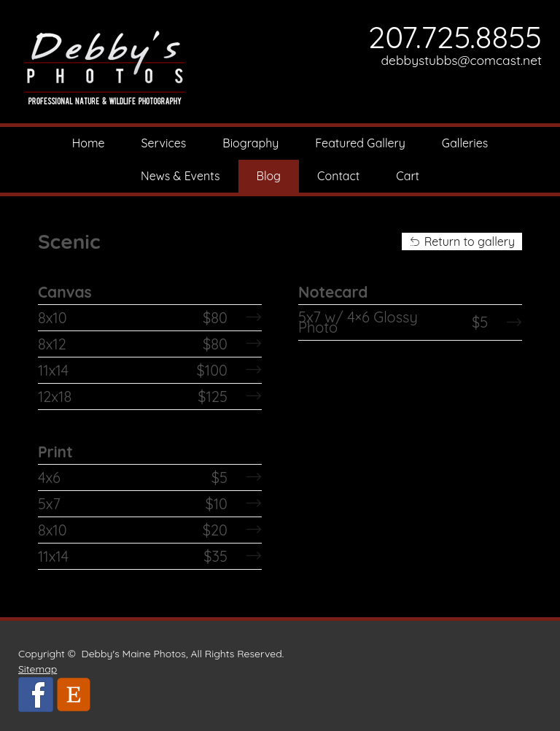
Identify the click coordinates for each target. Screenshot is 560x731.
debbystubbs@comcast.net (461, 60)
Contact (338, 176)
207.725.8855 (455, 37)
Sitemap (38, 669)
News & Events (180, 176)
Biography (250, 143)
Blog (269, 176)
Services (164, 143)
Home (89, 143)
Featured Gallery (360, 143)
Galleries (465, 143)
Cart (408, 176)
